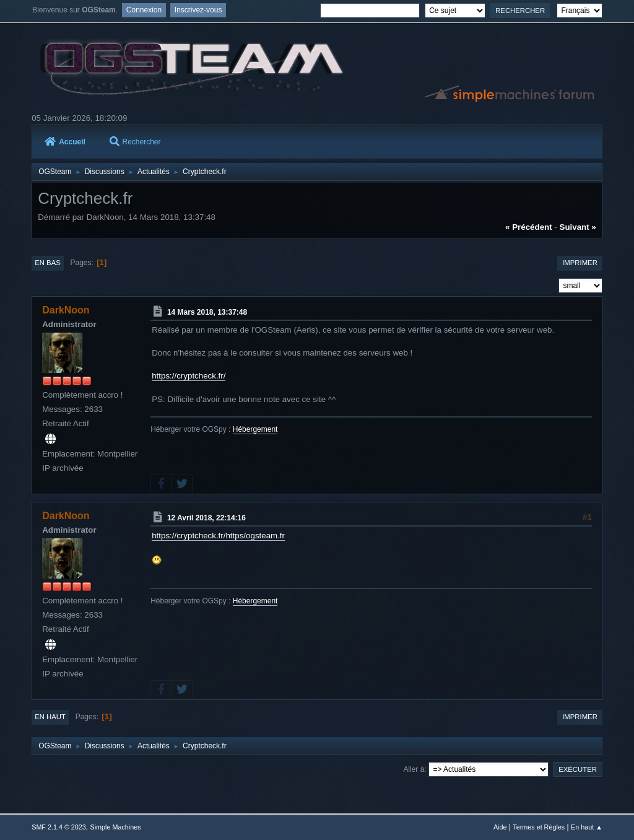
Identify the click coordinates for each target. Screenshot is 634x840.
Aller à (414, 769)
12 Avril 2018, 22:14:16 (206, 518)
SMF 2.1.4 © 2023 (59, 827)
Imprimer (580, 263)
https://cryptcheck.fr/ (189, 376)
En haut (50, 717)
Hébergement (255, 429)
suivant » (578, 227)
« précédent (529, 227)
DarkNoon (66, 310)
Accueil (65, 142)
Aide (500, 827)
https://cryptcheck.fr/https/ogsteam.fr (218, 536)
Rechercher (135, 142)
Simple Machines (116, 827)
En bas (48, 263)
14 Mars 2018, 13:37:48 (207, 312)
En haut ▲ (587, 827)
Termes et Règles (539, 827)
